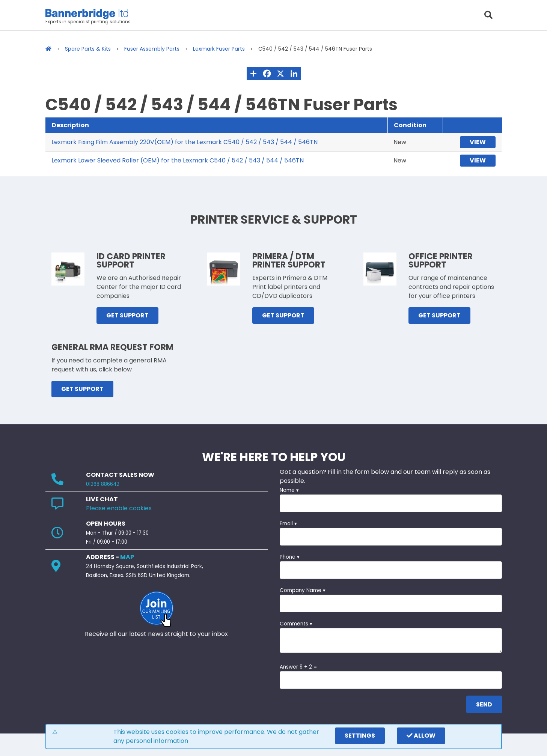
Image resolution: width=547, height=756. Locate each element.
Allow (421, 736)
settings (360, 736)
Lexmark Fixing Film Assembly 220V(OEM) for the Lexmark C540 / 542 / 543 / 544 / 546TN (185, 142)
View (478, 142)
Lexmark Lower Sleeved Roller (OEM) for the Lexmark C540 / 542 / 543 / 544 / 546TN (178, 160)
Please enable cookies (119, 508)
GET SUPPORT (127, 315)
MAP (127, 557)
